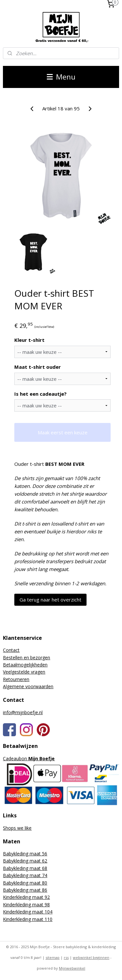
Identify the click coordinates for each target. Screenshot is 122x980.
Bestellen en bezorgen (27, 657)
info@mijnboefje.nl (23, 712)
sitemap (53, 957)
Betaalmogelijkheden (25, 665)
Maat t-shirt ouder (38, 366)
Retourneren (16, 679)
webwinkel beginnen (91, 957)
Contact (11, 650)
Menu (61, 77)
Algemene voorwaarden (28, 686)
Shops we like (17, 828)
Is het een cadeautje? (41, 393)
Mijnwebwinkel (72, 968)
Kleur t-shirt (29, 340)
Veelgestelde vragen (24, 672)
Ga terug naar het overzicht (50, 599)
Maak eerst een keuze (63, 432)
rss (66, 957)
